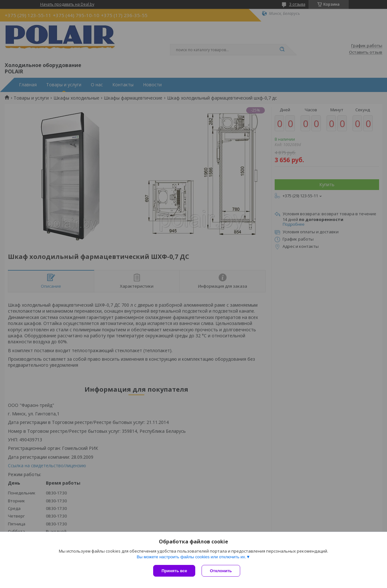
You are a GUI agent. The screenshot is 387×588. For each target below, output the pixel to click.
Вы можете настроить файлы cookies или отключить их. (191, 557)
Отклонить (221, 571)
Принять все (174, 571)
